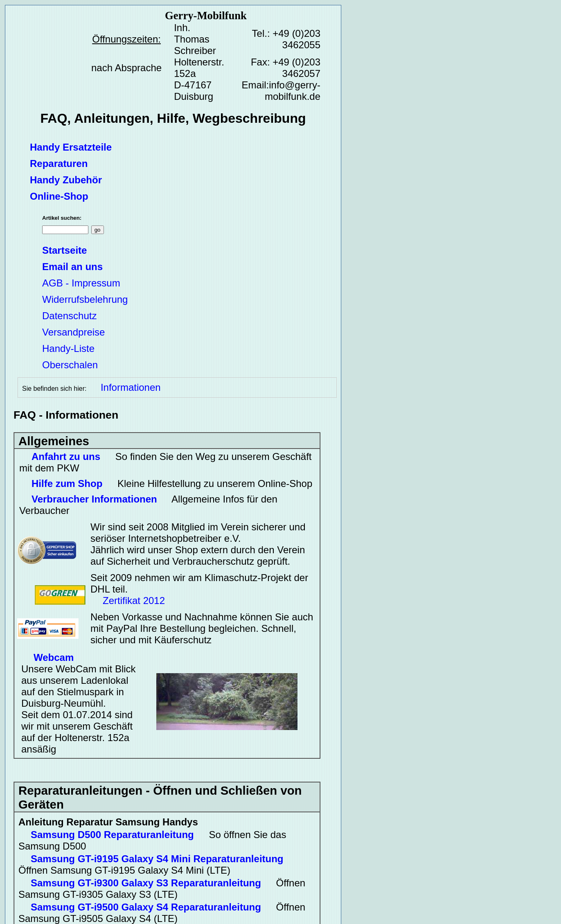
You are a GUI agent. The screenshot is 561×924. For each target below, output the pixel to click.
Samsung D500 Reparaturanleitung (112, 835)
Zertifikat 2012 (134, 601)
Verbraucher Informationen (94, 499)
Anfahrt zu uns (66, 456)
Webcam (54, 657)
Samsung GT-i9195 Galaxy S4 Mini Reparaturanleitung (157, 859)
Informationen (131, 387)
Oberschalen (70, 365)
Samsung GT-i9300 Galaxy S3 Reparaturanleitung (146, 883)
